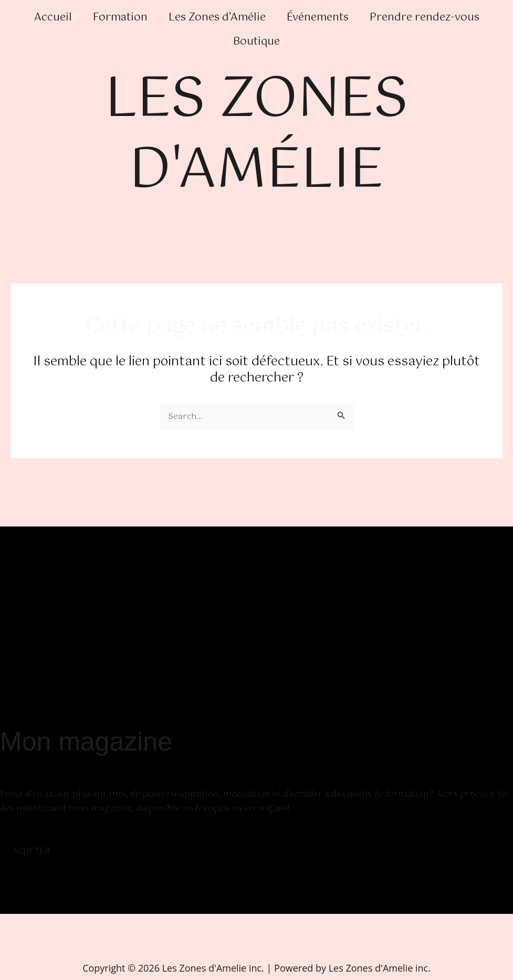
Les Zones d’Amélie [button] (217, 18)
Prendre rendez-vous (425, 18)
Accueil (53, 18)
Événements (318, 18)
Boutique (256, 42)
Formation (120, 18)
